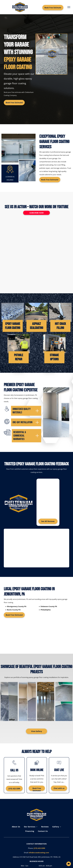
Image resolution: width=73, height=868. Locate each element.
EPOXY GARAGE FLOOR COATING (13, 326)
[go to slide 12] (45, 718)
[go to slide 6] (36, 718)
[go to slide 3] (31, 718)
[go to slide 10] (42, 718)
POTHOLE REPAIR (19, 357)
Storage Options (54, 357)
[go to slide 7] (37, 718)
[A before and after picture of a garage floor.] (51, 54)
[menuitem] (16, 827)
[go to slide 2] (30, 718)
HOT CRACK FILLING (60, 326)
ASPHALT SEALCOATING (36, 326)
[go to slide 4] (33, 718)
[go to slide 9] (40, 718)
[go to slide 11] (43, 718)
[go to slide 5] (34, 718)
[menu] (69, 7)
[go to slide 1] (28, 718)
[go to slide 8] (39, 718)
